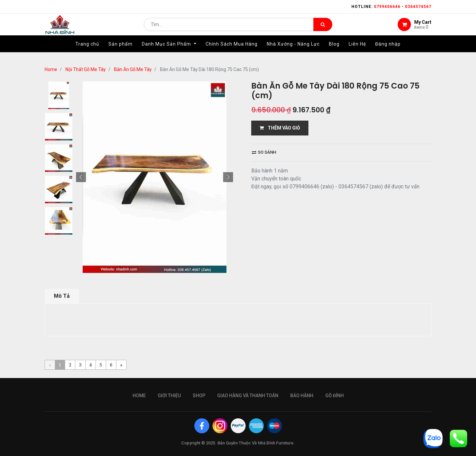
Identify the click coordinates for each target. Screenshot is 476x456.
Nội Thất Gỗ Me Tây (86, 69)
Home (51, 69)
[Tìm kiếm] (323, 28)
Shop (199, 396)
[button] (81, 177)
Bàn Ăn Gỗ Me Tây (133, 69)
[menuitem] (87, 52)
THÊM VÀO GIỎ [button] (280, 128)
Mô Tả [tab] (62, 296)
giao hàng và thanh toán (248, 396)
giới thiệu (169, 396)
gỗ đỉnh (335, 396)
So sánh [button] (264, 152)
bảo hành (302, 396)
